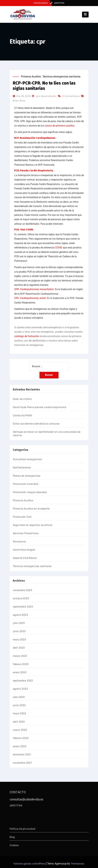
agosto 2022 (20, 689)
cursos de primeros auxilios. (60, 126)
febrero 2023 (21, 664)
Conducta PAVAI (23, 415)
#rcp (22, 101)
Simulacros (19, 542)
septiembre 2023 (23, 607)
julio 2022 (19, 697)
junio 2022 (19, 705)
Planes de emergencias (27, 476)
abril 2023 (19, 648)
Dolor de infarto (22, 399)
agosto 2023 (20, 615)
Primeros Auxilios (31, 77)
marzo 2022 (20, 730)
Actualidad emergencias (27, 459)
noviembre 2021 (22, 763)
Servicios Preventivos (26, 533)
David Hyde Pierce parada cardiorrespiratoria (40, 407)
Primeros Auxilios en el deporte (31, 509)
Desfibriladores (22, 468)
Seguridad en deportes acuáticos (33, 525)
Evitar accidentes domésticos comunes (36, 424)
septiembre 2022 (23, 681)
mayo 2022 (20, 713)
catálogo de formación (27, 336)
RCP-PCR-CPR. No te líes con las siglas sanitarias (44, 86)
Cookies (14, 845)
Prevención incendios (26, 484)
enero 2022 (20, 746)
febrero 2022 (21, 738)
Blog (12, 837)
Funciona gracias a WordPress (30, 864)
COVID (59, 248)
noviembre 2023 (23, 590)
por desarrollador (46, 96)
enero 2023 (20, 672)
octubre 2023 (21, 598)
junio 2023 (19, 631)
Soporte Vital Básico (25, 558)
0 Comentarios (71, 96)
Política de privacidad (22, 829)
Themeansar (77, 864)
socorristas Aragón (24, 550)
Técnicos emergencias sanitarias (61, 77)
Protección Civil (22, 517)
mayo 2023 (20, 640)
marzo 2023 (20, 656)
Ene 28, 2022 (23, 96)
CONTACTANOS (40, 3)
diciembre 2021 (22, 755)
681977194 (57, 3)
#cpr (16, 101)
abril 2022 (19, 722)
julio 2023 (19, 623)
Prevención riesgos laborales (30, 492)
